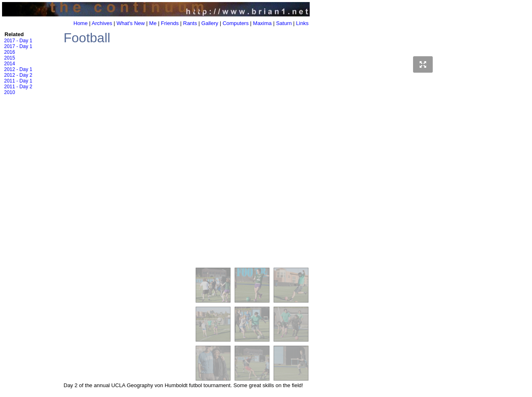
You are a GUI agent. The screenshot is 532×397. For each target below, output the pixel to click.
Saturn (284, 23)
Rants (190, 23)
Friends (170, 23)
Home (81, 23)
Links (302, 23)
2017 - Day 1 (18, 41)
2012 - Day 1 (18, 69)
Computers (236, 23)
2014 (10, 64)
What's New (131, 23)
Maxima (263, 23)
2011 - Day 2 (18, 87)
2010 (10, 92)
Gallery (210, 23)
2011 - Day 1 (18, 81)
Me (153, 23)
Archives (102, 23)
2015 (10, 58)
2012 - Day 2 (18, 75)
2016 (10, 52)
